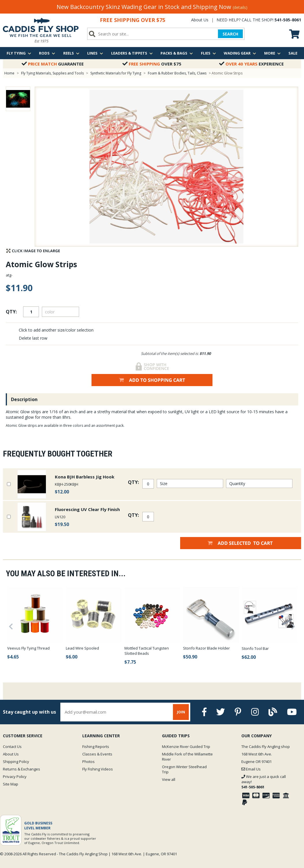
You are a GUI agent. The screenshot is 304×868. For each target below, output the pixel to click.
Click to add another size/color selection (56, 330)
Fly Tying (19, 53)
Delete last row (33, 338)
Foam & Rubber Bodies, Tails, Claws (177, 73)
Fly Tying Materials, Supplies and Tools (52, 73)
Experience (251, 64)
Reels (71, 53)
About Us (200, 20)
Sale (293, 53)
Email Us (251, 769)
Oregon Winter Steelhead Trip (184, 769)
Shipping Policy (16, 762)
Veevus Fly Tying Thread (28, 648)
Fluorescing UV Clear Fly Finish (87, 509)
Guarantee (53, 64)
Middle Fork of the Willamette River (187, 757)
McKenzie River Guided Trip (186, 747)
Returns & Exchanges (22, 769)
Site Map (11, 784)
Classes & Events (97, 754)
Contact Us (12, 747)
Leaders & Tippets (132, 53)
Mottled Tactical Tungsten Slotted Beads (147, 651)
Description (24, 399)
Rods (47, 53)
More (272, 53)
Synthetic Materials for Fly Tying (116, 73)
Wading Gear (240, 53)
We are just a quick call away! (264, 782)
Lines (95, 53)
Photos (88, 762)
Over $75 (152, 64)
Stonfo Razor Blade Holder (206, 648)
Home (9, 73)
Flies (208, 53)
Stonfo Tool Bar (255, 648)
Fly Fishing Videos (98, 769)
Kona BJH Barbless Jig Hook (85, 477)
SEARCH (230, 34)
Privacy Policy (15, 777)
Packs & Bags (177, 53)
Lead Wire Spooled (82, 648)
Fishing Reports (96, 747)
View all (169, 779)
